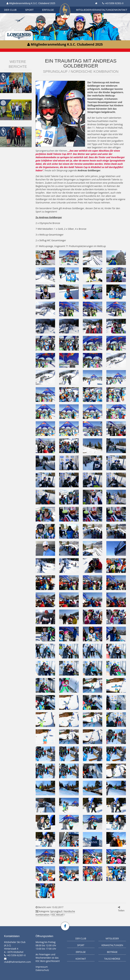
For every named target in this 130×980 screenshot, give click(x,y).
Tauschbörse (112, 959)
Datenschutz (42, 970)
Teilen (121, 909)
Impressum (42, 967)
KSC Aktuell (57, 915)
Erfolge (48, 10)
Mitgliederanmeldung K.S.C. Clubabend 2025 (31, 3)
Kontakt (122, 10)
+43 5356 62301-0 (114, 3)
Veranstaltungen (103, 10)
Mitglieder (84, 10)
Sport (29, 10)
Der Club (10, 10)
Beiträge (112, 952)
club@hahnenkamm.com (18, 962)
